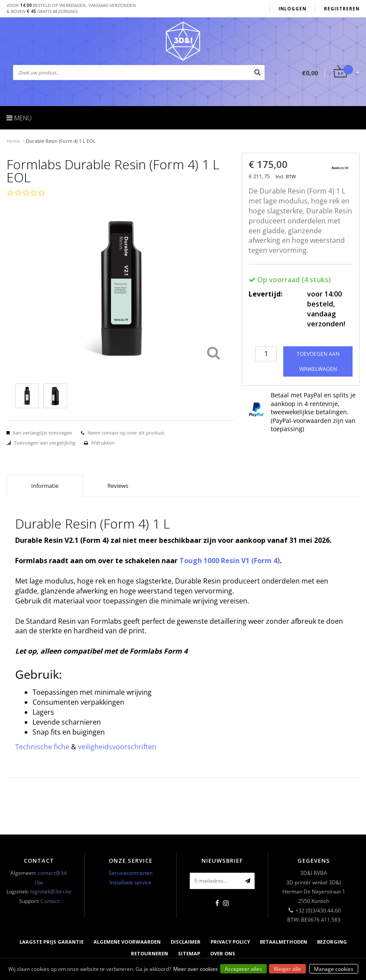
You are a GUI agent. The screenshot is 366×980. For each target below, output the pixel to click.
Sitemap (189, 953)
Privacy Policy (230, 942)
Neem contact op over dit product (126, 433)
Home (13, 141)
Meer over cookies (196, 969)
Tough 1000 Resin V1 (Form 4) (230, 561)
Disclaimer (186, 942)
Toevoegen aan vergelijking (45, 443)
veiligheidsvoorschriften (117, 747)
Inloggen (292, 9)
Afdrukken (103, 443)
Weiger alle (287, 969)
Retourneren (149, 953)
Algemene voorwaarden (127, 942)
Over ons (223, 953)
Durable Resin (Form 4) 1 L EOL (61, 141)
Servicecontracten (131, 873)
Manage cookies (334, 969)
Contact (50, 901)
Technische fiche (42, 747)
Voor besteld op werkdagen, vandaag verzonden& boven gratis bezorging (71, 8)
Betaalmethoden (283, 942)
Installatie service (131, 882)
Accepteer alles (243, 969)
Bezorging (332, 942)
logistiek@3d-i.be (51, 891)
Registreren (342, 9)
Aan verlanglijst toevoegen (42, 433)
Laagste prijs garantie (52, 942)
